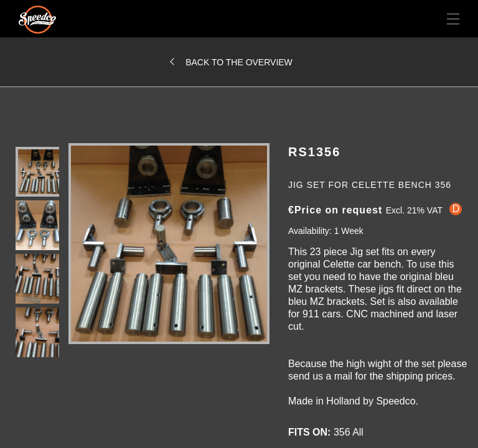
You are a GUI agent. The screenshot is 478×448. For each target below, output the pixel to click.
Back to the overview (239, 62)
